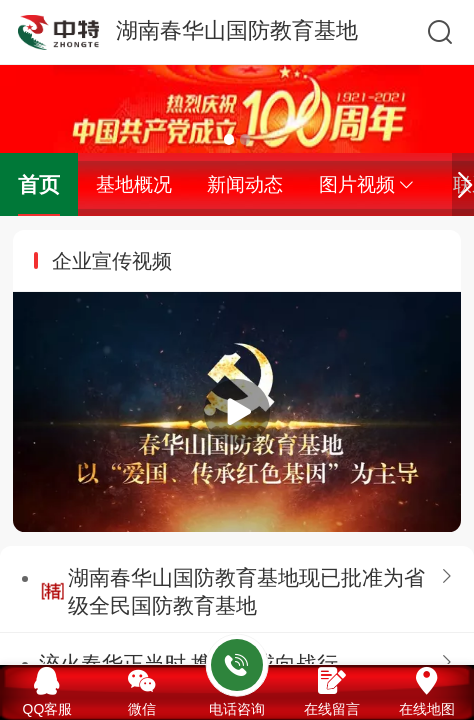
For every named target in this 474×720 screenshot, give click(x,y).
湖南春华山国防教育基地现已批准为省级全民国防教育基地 (246, 591)
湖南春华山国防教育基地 (237, 30)
